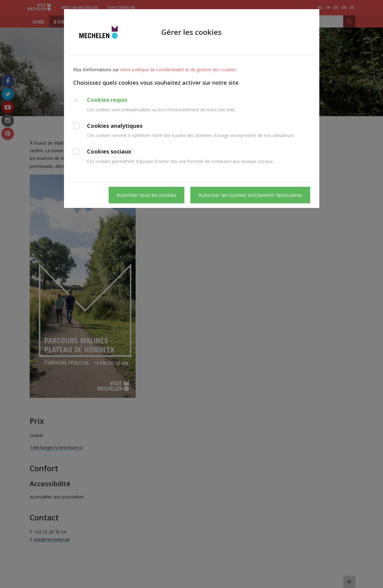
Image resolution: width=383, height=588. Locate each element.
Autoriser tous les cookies (146, 195)
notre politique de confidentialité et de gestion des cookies (178, 70)
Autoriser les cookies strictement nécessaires (250, 195)
